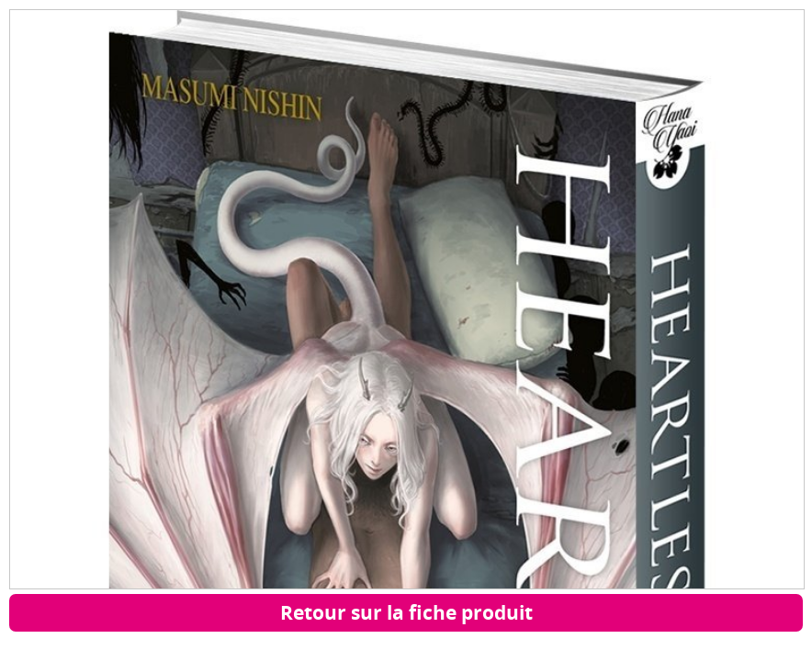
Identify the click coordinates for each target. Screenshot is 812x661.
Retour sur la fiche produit (406, 612)
